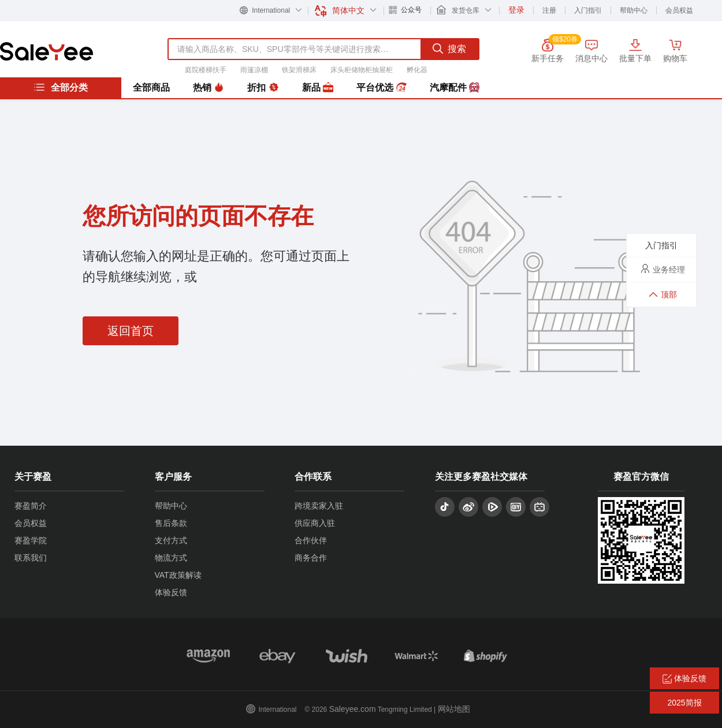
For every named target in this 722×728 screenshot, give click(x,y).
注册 (549, 10)
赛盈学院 (31, 540)
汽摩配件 (455, 88)
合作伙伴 (311, 540)
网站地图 (454, 709)
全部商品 (151, 87)
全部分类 (61, 87)
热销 (209, 88)
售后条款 (171, 523)
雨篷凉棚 (254, 70)
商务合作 (311, 558)
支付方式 (171, 540)
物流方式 (171, 558)
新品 (318, 88)
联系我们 (31, 558)
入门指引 (588, 10)
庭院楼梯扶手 (206, 70)
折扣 (263, 88)
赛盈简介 (31, 506)
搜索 (449, 48)
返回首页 (131, 331)
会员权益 (679, 10)
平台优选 (381, 88)
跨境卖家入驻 (319, 506)
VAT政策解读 (178, 575)
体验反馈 (171, 592)
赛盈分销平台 (46, 51)
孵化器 (417, 70)
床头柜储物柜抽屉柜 (362, 70)
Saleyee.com (353, 709)
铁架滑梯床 (299, 70)
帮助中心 (634, 10)
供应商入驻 (315, 523)
